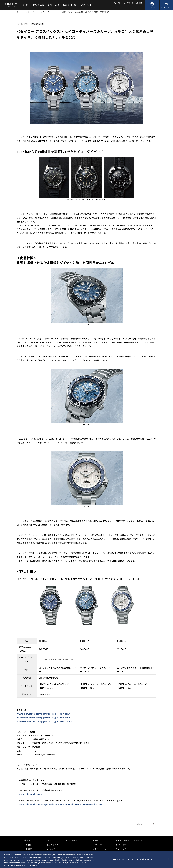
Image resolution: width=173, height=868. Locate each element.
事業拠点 (29, 849)
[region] (86, 859)
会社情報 (27, 840)
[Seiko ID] (152, 5)
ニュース (27, 12)
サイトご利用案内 (123, 840)
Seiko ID (139, 840)
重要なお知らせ (53, 845)
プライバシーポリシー (101, 849)
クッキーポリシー (123, 845)
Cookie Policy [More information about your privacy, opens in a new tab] (33, 865)
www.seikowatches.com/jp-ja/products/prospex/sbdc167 (44, 718)
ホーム (19, 12)
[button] (117, 3)
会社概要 (29, 845)
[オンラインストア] (166, 5)
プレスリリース (53, 849)
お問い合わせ (98, 840)
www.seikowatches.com (31, 794)
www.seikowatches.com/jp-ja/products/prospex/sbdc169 (44, 721)
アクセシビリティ (99, 845)
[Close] (169, 859)
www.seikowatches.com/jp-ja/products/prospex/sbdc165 (44, 714)
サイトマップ (121, 849)
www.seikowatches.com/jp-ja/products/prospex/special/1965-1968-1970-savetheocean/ (61, 804)
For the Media (71, 840)
